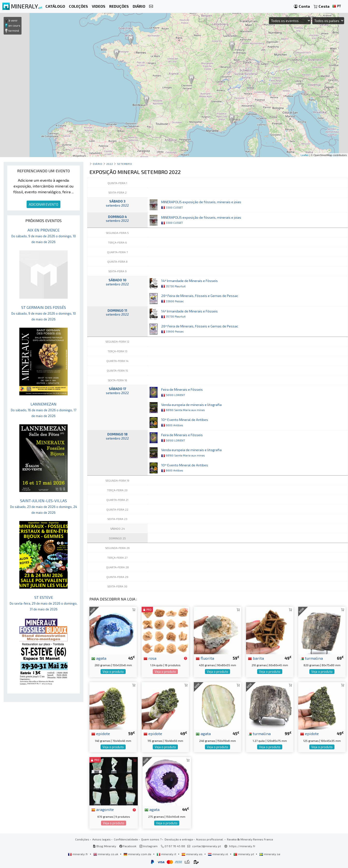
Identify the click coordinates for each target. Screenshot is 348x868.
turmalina (312, 658)
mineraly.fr (78, 854)
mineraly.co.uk (106, 854)
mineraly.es (192, 854)
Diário (98, 164)
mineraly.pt (244, 854)
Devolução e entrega (179, 839)
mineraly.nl (218, 854)
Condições (82, 839)
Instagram (149, 846)
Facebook (128, 846)
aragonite (103, 809)
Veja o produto (113, 672)
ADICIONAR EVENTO (43, 204)
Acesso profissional (210, 839)
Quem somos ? (151, 839)
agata (99, 658)
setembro (124, 164)
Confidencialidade (126, 839)
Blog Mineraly (105, 846)
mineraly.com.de (138, 854)
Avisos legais (101, 839)
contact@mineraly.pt (207, 846)
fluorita (205, 658)
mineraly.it (167, 854)
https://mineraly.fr (242, 846)
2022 (110, 164)
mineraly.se (270, 854)
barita (256, 658)
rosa (150, 658)
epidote (101, 733)
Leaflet (305, 155)
